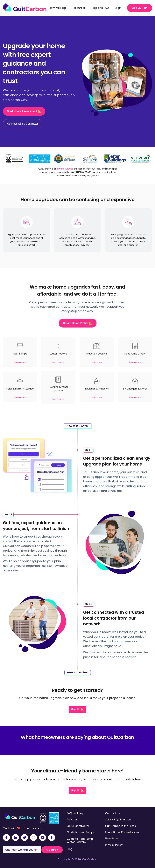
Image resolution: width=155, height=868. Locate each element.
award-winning (65, 169)
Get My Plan (140, 8)
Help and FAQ (100, 8)
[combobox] (22, 850)
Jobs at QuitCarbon (118, 819)
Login (118, 8)
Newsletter (112, 838)
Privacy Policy (114, 845)
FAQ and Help (75, 813)
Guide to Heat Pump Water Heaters (80, 840)
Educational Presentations (122, 832)
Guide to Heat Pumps (81, 832)
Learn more (20, 362)
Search (52, 850)
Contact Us (112, 813)
